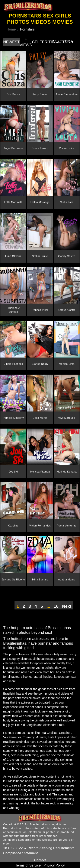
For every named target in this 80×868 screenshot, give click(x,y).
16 (56, 606)
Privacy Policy (54, 865)
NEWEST (11, 42)
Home (11, 29)
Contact (40, 860)
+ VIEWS (26, 42)
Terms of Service (28, 865)
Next (67, 606)
